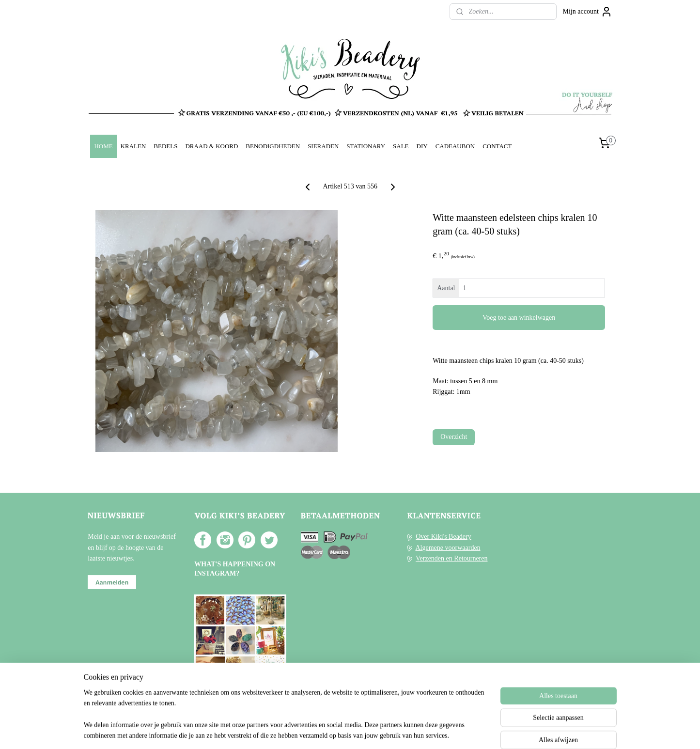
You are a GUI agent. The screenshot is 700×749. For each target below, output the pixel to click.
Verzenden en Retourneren (451, 558)
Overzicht (454, 437)
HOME (103, 146)
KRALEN (133, 146)
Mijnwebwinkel (436, 731)
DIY (422, 146)
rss (338, 731)
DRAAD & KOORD (211, 146)
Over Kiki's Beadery (443, 537)
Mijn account (588, 12)
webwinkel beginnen (366, 731)
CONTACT (497, 146)
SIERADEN (323, 146)
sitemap (323, 731)
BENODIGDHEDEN (273, 146)
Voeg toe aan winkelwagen (519, 318)
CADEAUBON (455, 146)
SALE (401, 146)
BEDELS (165, 146)
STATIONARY (366, 146)
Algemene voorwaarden (448, 548)
